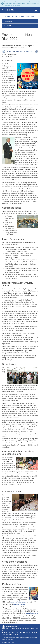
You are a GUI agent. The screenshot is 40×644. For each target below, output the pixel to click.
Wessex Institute (9, 10)
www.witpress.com (19, 604)
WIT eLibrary (8, 26)
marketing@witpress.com (19, 602)
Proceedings (8, 21)
